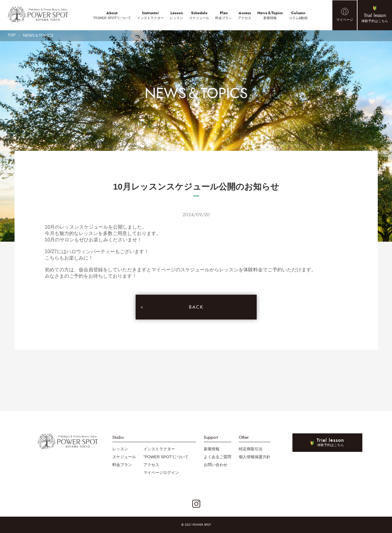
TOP (12, 35)
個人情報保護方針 (255, 457)
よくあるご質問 (217, 457)
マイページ (345, 20)
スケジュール (199, 15)
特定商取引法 (251, 449)
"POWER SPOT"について (112, 15)
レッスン (176, 15)
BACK (196, 307)
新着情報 (270, 15)
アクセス (245, 15)
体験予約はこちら (375, 17)
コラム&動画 (298, 15)
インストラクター (150, 15)
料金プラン (224, 15)
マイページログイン (161, 473)
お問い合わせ (216, 465)
